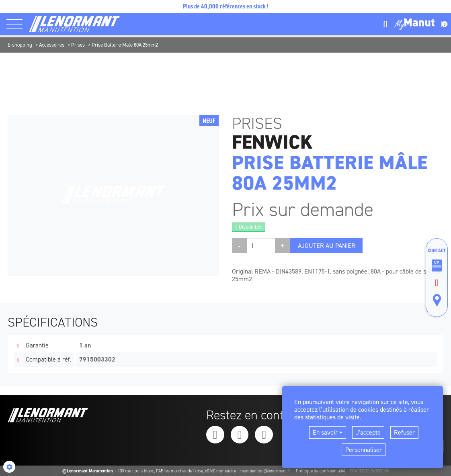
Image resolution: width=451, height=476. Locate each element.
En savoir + (328, 432)
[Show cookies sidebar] (9, 467)
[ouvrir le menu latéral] (18, 24)
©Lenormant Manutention (88, 471)
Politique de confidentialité (321, 471)
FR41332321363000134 (369, 471)
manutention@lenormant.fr (266, 471)
